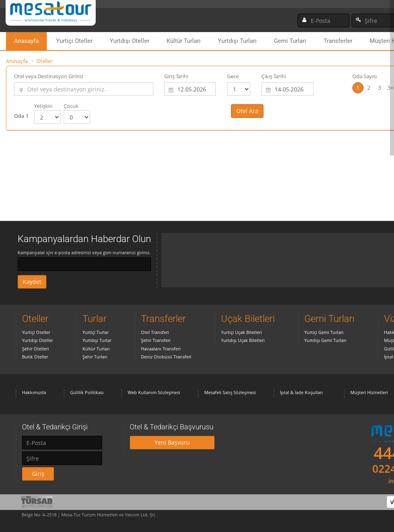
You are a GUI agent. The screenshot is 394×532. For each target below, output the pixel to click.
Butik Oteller (35, 357)
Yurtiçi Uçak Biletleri (241, 332)
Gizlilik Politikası (87, 392)
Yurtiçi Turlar (95, 332)
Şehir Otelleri (35, 349)
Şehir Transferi (156, 340)
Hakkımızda (34, 392)
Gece (233, 76)
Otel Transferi (155, 332)
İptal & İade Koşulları (301, 392)
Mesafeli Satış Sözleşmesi (230, 392)
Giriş (38, 474)
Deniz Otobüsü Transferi (166, 357)
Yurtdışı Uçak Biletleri (243, 340)
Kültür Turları (184, 41)
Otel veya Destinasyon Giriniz (49, 76)
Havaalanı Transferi (161, 349)
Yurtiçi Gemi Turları (324, 332)
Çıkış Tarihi (274, 76)
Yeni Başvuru (172, 442)
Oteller (44, 61)
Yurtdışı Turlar (97, 340)
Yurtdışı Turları (237, 41)
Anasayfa (26, 41)
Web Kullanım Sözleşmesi (154, 392)
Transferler (338, 41)
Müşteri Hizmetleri (369, 392)
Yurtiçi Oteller (74, 41)
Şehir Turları (95, 357)
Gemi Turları (290, 41)
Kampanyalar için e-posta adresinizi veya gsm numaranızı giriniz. (84, 252)
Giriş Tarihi (176, 76)
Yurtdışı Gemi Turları (325, 340)
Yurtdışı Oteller (130, 41)
